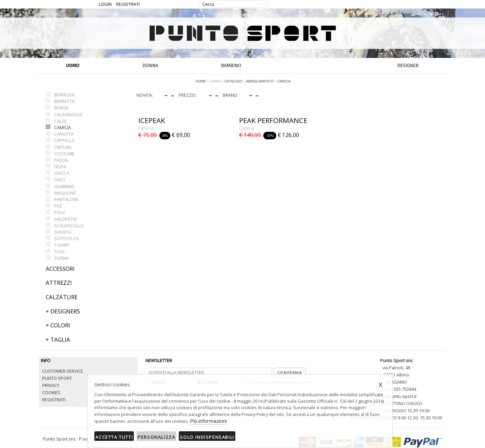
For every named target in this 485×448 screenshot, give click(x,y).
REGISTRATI (128, 4)
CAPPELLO (65, 140)
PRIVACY (51, 385)
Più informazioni (208, 421)
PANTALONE (66, 199)
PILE (58, 206)
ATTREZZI (59, 283)
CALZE (60, 121)
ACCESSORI (60, 269)
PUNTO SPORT (57, 378)
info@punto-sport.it (396, 396)
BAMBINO (231, 66)
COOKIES (51, 392)
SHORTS (63, 232)
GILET (60, 180)
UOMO (73, 66)
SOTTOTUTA (67, 238)
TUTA (59, 252)
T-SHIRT (62, 245)
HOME (200, 81)
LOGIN (105, 4)
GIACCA (62, 173)
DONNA (150, 66)
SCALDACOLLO (69, 226)
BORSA (61, 108)
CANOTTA (64, 134)
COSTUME (64, 154)
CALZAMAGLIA (68, 114)
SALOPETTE (66, 219)
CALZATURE (62, 297)
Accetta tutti (114, 437)
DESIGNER (408, 66)
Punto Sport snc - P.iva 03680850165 (79, 439)
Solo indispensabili (207, 437)
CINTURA (63, 147)
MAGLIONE (65, 193)
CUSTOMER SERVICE (63, 371)
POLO (60, 212)
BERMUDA (64, 95)
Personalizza (156, 437)
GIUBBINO (64, 186)
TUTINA (61, 258)
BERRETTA (64, 101)
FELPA (60, 167)
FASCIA (61, 160)
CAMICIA (62, 127)
